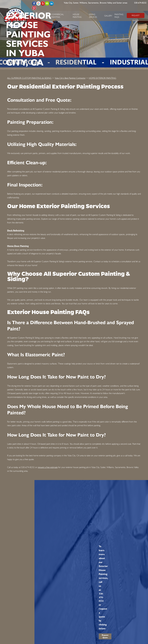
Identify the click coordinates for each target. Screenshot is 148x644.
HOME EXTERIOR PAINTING (102, 78)
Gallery (108, 16)
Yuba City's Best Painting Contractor (70, 78)
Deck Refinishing (16, 230)
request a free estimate (48, 467)
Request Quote (105, 636)
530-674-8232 (140, 3)
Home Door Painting (18, 246)
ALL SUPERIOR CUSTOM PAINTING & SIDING (29, 78)
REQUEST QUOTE (136, 16)
